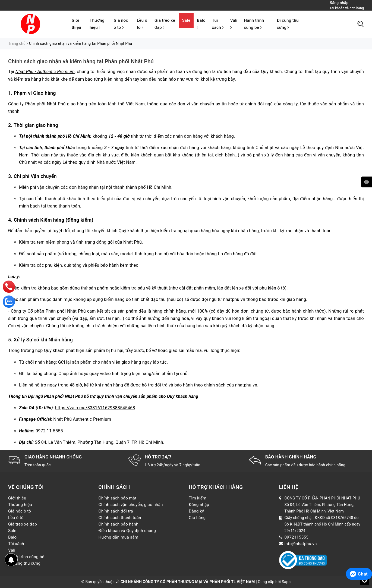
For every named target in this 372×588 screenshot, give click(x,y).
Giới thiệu (76, 24)
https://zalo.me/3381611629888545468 (95, 408)
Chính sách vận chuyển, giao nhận (131, 505)
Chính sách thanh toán (120, 518)
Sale (186, 20)
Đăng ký (196, 511)
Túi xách (218, 24)
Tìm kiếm (198, 498)
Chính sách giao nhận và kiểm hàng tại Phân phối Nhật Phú (81, 61)
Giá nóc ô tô (121, 24)
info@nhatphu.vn (301, 544)
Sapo (286, 582)
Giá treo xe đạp (165, 24)
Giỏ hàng (197, 518)
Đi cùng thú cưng (288, 24)
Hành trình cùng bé (254, 24)
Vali (234, 24)
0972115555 (297, 537)
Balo (201, 24)
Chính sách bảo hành (119, 524)
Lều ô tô (142, 24)
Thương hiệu (97, 24)
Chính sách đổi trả (116, 511)
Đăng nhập (199, 505)
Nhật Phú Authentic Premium (82, 419)
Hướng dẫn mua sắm (119, 537)
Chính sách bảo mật (118, 498)
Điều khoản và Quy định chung (127, 531)
